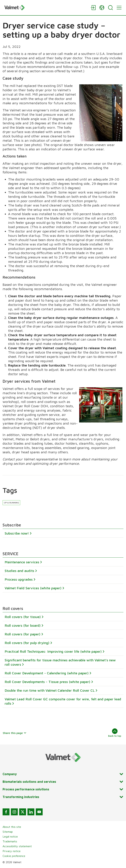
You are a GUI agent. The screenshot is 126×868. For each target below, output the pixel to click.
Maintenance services (22, 562)
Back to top (115, 733)
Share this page (15, 733)
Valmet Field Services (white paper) (33, 588)
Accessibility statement (17, 846)
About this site (12, 827)
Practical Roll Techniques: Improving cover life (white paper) (53, 651)
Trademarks (10, 841)
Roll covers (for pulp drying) (27, 643)
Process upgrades (19, 579)
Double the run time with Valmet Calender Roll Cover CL (50, 690)
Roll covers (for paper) (23, 634)
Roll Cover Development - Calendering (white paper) (47, 673)
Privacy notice (12, 851)
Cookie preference (14, 856)
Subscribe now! (17, 533)
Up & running (11, 503)
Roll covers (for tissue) (23, 617)
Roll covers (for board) (23, 625)
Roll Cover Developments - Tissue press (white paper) (47, 682)
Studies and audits (19, 571)
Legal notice (10, 836)
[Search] (110, 8)
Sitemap (8, 832)
